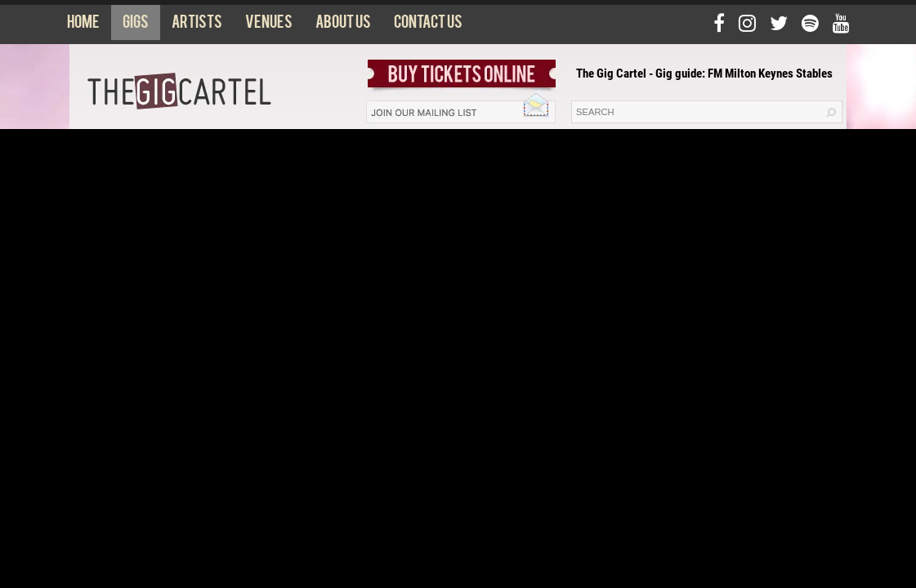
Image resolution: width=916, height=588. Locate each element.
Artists (197, 25)
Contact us (428, 25)
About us (343, 25)
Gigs (136, 25)
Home (83, 25)
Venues (269, 25)
